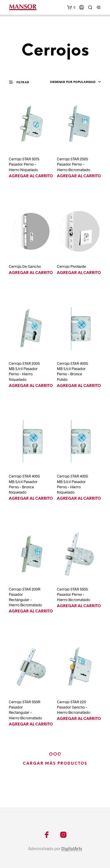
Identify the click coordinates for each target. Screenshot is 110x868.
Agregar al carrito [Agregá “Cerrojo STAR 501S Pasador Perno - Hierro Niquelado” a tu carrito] (31, 176)
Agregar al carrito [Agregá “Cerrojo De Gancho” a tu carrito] (31, 273)
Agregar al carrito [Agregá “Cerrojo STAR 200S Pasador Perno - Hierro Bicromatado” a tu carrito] (79, 176)
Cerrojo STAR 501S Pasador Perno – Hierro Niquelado (24, 164)
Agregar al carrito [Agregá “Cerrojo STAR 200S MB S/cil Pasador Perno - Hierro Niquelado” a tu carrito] (31, 386)
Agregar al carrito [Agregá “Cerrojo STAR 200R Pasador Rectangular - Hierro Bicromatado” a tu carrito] (31, 611)
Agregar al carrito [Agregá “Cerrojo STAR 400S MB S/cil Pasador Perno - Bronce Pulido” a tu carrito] (79, 386)
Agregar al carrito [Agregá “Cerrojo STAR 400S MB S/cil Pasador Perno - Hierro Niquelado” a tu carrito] (79, 499)
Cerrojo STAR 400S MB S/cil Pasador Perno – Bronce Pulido (72, 371)
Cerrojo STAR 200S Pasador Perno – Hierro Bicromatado (73, 164)
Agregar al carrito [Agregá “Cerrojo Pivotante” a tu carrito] (79, 273)
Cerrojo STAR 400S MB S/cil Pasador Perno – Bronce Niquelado (24, 484)
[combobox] (74, 82)
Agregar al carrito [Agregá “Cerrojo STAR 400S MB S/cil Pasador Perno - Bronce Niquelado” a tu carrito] (31, 499)
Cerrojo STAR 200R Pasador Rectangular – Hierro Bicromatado (25, 597)
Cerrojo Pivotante (71, 266)
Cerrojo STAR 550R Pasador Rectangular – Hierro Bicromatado (25, 710)
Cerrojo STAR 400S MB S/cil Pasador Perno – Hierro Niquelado (72, 484)
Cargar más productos (55, 764)
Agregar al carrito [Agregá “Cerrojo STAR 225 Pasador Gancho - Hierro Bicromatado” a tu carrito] (79, 719)
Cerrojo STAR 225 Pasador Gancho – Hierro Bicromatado (73, 707)
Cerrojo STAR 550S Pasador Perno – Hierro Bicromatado (73, 594)
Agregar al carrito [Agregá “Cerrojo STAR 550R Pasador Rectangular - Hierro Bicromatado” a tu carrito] (31, 724)
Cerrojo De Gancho (25, 266)
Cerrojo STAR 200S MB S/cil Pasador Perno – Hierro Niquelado (24, 371)
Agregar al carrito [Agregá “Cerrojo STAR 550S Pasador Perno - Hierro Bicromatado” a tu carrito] (79, 606)
